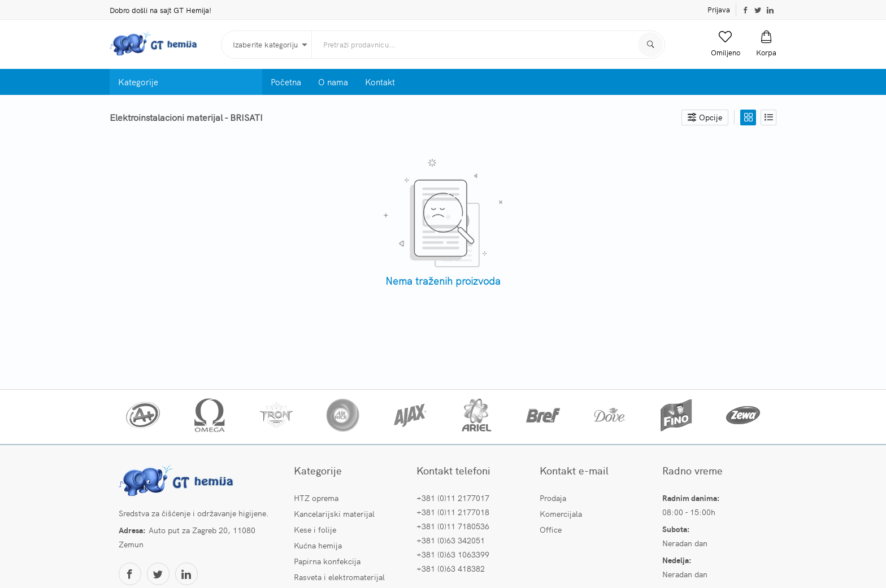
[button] (726, 44)
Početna (286, 82)
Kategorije (138, 82)
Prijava (719, 9)
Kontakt (380, 82)
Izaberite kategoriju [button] (265, 44)
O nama (333, 82)
